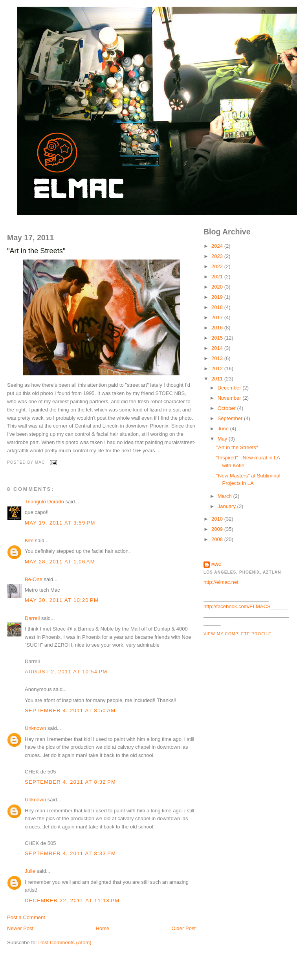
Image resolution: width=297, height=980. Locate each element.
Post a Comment (26, 917)
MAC (216, 564)
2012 (218, 368)
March (225, 496)
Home (103, 928)
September (231, 418)
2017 (218, 317)
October (227, 408)
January (227, 506)
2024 (218, 246)
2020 (218, 287)
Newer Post (20, 928)
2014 (218, 348)
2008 (218, 539)
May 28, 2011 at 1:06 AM (60, 562)
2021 (218, 277)
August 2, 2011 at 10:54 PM (66, 672)
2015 (218, 338)
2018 (218, 307)
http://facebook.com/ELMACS (237, 606)
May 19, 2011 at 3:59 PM (60, 523)
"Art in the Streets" (36, 251)
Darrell (32, 618)
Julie (30, 871)
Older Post (184, 928)
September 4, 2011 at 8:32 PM (70, 782)
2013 (218, 358)
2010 (218, 519)
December (230, 388)
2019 (218, 297)
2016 (218, 328)
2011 (218, 379)
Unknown (35, 728)
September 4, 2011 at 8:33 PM (70, 853)
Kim (29, 540)
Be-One (34, 579)
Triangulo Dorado (44, 502)
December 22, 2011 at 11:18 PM (72, 900)
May (223, 439)
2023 (218, 256)
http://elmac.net (221, 582)
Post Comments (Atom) (65, 943)
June (224, 429)
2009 (218, 529)
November (230, 398)
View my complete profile (237, 634)
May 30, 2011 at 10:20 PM (62, 600)
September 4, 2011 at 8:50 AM (70, 710)
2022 (218, 266)
